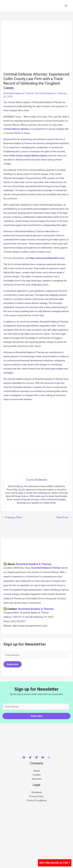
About (37, 771)
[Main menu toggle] (66, 6)
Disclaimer (37, 792)
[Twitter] (30, 757)
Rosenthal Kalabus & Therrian (19, 93)
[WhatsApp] (49, 757)
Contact (37, 775)
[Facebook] (24, 757)
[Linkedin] (36, 757)
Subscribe (13, 664)
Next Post (64, 517)
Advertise (37, 779)
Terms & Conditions (36, 800)
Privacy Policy (37, 796)
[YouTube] (43, 757)
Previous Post (12, 517)
